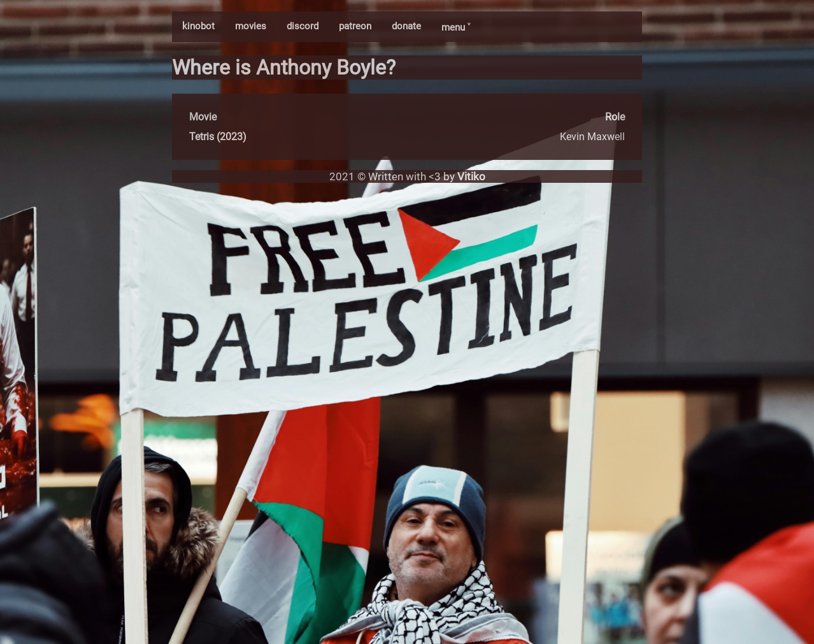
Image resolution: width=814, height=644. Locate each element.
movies (251, 26)
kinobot (198, 26)
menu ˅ (456, 27)
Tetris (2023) (218, 137)
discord (303, 26)
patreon (355, 26)
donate (406, 26)
